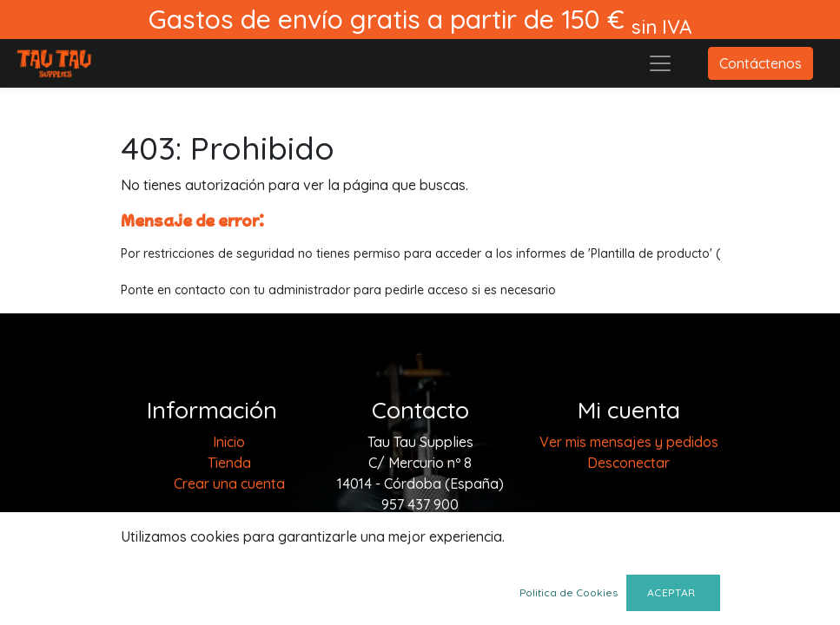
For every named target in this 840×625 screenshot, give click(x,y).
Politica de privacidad (229, 539)
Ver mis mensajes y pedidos (629, 442)
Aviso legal (229, 518)
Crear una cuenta (229, 484)
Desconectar (628, 463)
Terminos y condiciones (229, 560)
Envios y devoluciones (229, 602)
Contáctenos (761, 63)
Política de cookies (229, 581)
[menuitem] (229, 442)
